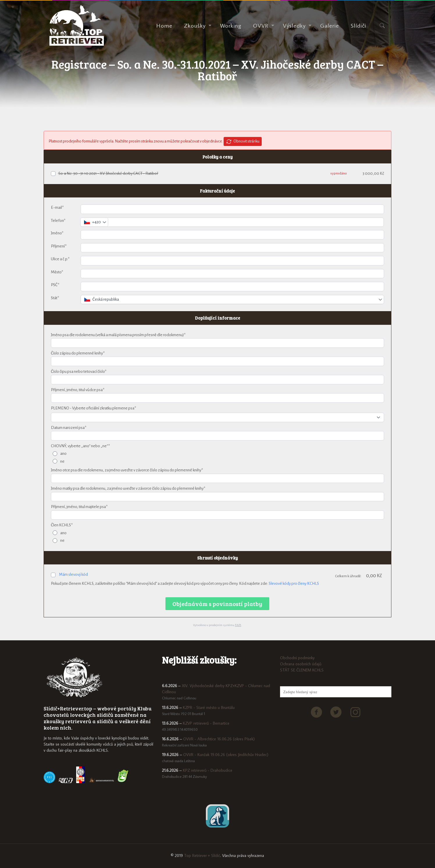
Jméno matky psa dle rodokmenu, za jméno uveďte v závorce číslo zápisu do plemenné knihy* (128, 488)
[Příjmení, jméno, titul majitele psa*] (217, 515)
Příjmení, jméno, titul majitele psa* (79, 507)
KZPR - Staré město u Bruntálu (209, 707)
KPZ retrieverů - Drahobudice (208, 770)
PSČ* (55, 285)
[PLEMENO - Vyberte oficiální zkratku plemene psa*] (217, 417)
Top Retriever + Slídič (202, 855)
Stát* (55, 298)
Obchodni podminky (297, 658)
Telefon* (58, 221)
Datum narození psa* (69, 428)
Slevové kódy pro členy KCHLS (294, 583)
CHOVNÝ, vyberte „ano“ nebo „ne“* (80, 446)
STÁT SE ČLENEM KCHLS (302, 670)
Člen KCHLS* (62, 525)
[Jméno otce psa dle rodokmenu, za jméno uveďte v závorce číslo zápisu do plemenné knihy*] (217, 478)
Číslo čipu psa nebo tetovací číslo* (79, 371)
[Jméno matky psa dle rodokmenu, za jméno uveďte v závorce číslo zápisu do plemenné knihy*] (217, 497)
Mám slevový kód (73, 574)
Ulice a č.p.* (60, 259)
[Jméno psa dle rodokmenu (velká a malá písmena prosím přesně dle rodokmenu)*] (217, 343)
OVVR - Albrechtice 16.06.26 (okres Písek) (219, 739)
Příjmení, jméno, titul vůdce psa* (78, 390)
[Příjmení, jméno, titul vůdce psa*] (217, 398)
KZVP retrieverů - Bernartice (206, 723)
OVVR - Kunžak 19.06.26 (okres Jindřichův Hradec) (226, 755)
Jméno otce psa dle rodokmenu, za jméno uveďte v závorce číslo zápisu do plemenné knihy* (127, 470)
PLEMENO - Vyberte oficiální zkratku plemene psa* (93, 408)
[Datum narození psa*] (217, 436)
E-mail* (57, 207)
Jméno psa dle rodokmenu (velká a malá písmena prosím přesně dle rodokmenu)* (118, 335)
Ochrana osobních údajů (301, 664)
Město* (57, 272)
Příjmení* (59, 246)
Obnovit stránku (243, 142)
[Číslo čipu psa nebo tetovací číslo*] (217, 380)
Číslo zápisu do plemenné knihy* (78, 353)
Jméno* (57, 233)
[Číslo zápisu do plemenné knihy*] (217, 361)
